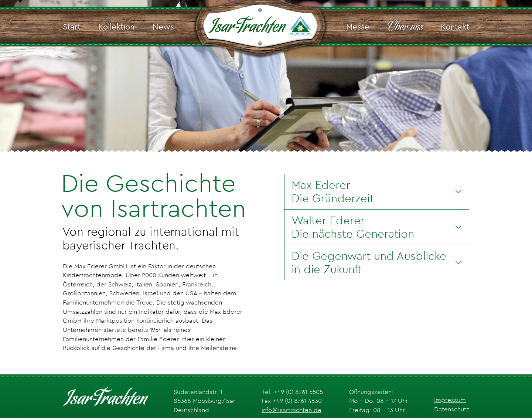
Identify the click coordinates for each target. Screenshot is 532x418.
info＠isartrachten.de (291, 410)
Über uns (405, 27)
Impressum (450, 400)
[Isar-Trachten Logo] (260, 27)
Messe (358, 27)
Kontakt (455, 27)
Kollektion (116, 27)
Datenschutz (452, 409)
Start (72, 27)
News (163, 27)
